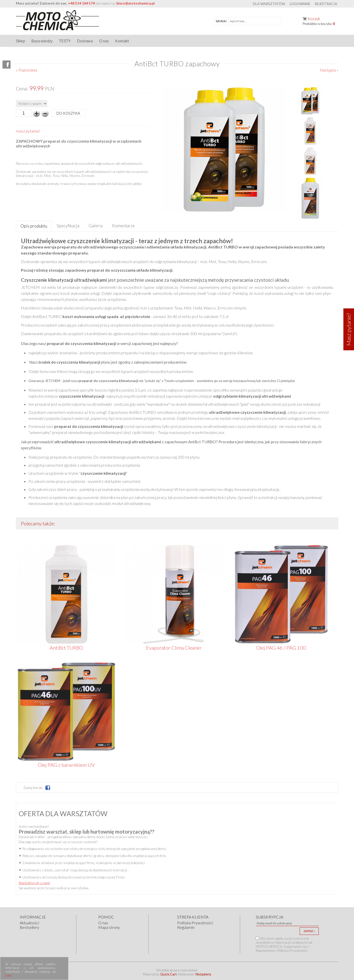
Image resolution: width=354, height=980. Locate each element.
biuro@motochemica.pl (136, 3)
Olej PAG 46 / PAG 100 (281, 648)
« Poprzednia (26, 70)
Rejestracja (326, 4)
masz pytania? (28, 131)
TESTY (65, 41)
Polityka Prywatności (195, 923)
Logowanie (300, 4)
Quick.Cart (169, 974)
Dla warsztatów (269, 4)
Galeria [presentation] (96, 226)
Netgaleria (203, 974)
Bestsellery (29, 927)
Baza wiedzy (42, 41)
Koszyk (314, 19)
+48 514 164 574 (81, 3)
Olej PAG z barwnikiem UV (66, 765)
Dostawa (85, 41)
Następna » (329, 70)
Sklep (20, 41)
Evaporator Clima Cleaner (174, 648)
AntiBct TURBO (66, 648)
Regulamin (186, 927)
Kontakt (122, 41)
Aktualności (29, 923)
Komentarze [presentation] (123, 226)
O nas (104, 41)
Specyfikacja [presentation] (68, 226)
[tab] (34, 226)
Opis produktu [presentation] (34, 226)
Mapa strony (109, 927)
